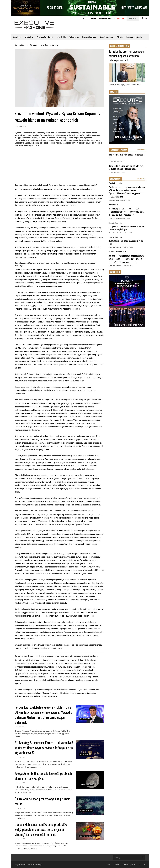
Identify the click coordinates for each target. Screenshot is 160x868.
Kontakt (93, 19)
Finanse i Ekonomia (89, 37)
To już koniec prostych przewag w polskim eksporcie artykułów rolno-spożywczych (126, 56)
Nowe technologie (86, 785)
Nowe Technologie (106, 37)
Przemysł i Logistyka (134, 37)
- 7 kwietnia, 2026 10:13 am (117, 172)
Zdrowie (120, 37)
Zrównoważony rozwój (88, 836)
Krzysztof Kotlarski (115, 233)
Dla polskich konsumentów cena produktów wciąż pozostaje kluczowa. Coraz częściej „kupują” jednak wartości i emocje (41, 829)
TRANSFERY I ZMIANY (118, 150)
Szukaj (133, 19)
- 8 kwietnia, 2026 (125, 200)
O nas (85, 19)
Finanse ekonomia (86, 810)
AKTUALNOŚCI (115, 179)
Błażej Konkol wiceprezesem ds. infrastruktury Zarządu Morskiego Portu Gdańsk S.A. (126, 167)
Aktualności (17, 37)
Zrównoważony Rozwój (45, 37)
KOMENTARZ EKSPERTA (119, 46)
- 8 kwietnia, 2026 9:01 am (117, 161)
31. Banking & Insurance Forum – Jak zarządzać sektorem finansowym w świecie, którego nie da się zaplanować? (44, 748)
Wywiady (29, 37)
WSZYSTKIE (141, 150)
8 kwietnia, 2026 (20, 727)
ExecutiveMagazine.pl (34, 865)
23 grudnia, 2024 (20, 126)
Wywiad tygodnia (86, 719)
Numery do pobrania (107, 19)
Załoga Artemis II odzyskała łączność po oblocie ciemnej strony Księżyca (44, 776)
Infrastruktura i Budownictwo (68, 37)
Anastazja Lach (114, 200)
